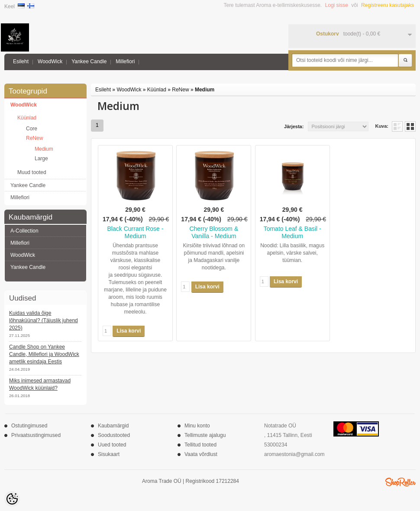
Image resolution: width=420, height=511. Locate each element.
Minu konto (197, 426)
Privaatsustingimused (36, 435)
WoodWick (50, 61)
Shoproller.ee (401, 482)
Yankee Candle (89, 61)
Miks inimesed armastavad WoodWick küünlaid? (40, 384)
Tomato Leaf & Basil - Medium (292, 232)
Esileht (21, 61)
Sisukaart (109, 454)
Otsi (405, 61)
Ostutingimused (29, 426)
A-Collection (24, 231)
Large (41, 158)
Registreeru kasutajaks (388, 5)
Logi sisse (337, 5)
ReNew (34, 138)
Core (32, 129)
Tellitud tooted (200, 445)
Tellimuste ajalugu (205, 435)
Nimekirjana (397, 126)
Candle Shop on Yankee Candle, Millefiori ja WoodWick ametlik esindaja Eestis (44, 354)
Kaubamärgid (113, 426)
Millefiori (125, 61)
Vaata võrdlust (201, 454)
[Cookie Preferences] (12, 499)
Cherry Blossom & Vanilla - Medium (214, 232)
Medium (44, 149)
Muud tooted (32, 172)
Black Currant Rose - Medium (136, 232)
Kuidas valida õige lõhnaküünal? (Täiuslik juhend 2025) (44, 320)
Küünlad (27, 118)
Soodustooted (114, 435)
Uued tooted (112, 445)
